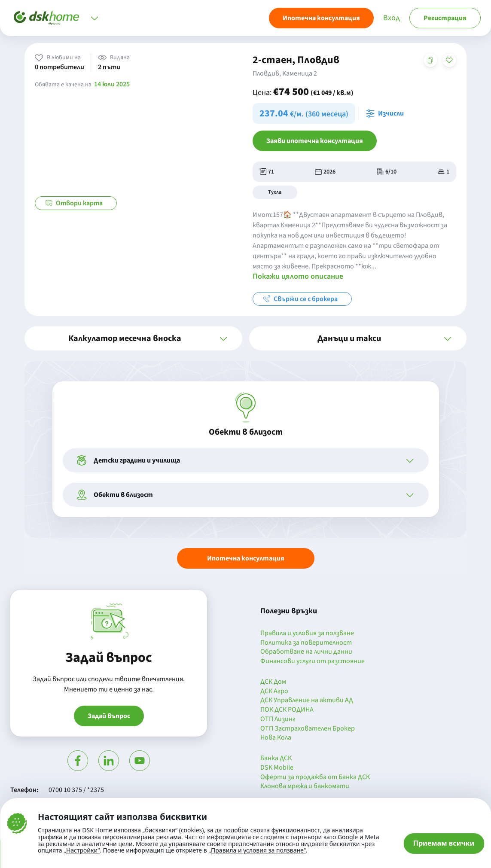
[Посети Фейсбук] (78, 761)
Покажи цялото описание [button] (298, 276)
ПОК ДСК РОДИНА (287, 710)
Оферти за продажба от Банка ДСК (315, 777)
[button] (133, 338)
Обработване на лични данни (306, 652)
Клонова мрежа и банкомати (305, 786)
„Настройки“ (82, 850)
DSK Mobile (277, 768)
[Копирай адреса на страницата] (430, 60)
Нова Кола (276, 738)
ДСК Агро (274, 691)
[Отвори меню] (95, 18)
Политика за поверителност (306, 643)
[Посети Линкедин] (109, 761)
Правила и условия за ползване (307, 633)
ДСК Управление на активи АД (307, 700)
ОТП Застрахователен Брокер (308, 729)
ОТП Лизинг (278, 719)
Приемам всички (444, 843)
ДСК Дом (273, 682)
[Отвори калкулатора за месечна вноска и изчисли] (387, 113)
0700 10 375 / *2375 (76, 790)
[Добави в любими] (449, 60)
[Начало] (46, 18)
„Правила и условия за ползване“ (257, 850)
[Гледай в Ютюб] (140, 761)
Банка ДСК (276, 758)
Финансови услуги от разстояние (313, 661)
